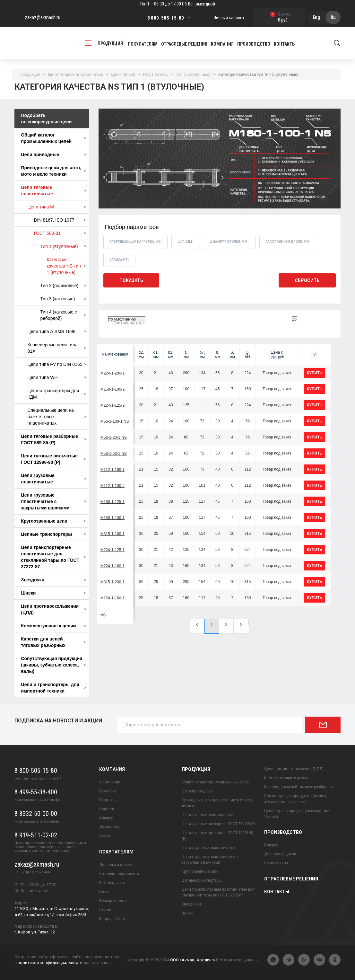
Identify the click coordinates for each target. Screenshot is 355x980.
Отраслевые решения (291, 879)
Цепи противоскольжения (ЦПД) (53, 609)
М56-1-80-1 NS (114, 437)
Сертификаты (276, 863)
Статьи (105, 909)
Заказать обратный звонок (172, 37)
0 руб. (280, 18)
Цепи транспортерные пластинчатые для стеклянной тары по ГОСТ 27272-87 (53, 557)
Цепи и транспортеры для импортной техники (53, 688)
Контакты (277, 892)
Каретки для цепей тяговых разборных (53, 642)
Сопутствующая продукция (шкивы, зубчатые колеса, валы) (53, 665)
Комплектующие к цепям (53, 626)
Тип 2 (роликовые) (63, 286)
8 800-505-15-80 (166, 18)
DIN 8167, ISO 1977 (60, 220)
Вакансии (108, 791)
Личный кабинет (229, 18)
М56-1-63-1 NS (114, 454)
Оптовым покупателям (119, 874)
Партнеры (108, 800)
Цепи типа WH (56, 377)
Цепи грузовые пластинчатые (53, 479)
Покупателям (116, 852)
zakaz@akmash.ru (43, 18)
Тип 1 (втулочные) (193, 74)
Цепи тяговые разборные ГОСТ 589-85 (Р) (53, 439)
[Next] (241, 626)
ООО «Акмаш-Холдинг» (193, 960)
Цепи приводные (53, 155)
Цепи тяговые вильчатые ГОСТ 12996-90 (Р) (53, 459)
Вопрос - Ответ (112, 918)
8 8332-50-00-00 (36, 814)
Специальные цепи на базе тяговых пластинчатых (56, 417)
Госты (104, 892)
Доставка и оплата (116, 865)
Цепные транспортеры (53, 534)
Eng (316, 17)
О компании (110, 782)
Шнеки (53, 593)
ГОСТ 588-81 (156, 74)
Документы (109, 827)
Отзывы (106, 836)
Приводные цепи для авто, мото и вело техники (53, 171)
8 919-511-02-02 (36, 835)
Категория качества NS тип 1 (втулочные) (66, 266)
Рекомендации (112, 883)
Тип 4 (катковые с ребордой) (63, 315)
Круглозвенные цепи (53, 521)
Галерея (106, 818)
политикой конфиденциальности (50, 962)
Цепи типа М (123, 74)
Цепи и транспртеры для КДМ (56, 394)
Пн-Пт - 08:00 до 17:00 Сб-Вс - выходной (178, 4)
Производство (283, 832)
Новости (107, 809)
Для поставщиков (280, 854)
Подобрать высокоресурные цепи (46, 119)
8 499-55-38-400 (36, 792)
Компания (112, 769)
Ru (333, 17)
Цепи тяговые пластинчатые (75, 74)
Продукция (30, 74)
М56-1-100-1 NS (115, 421)
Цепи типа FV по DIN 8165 (56, 364)
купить (315, 373)
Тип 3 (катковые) (63, 299)
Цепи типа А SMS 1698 (56, 331)
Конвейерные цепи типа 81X (56, 348)
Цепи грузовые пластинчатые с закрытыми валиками (53, 501)
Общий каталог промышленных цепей (53, 138)
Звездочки (53, 580)
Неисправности (113, 901)
